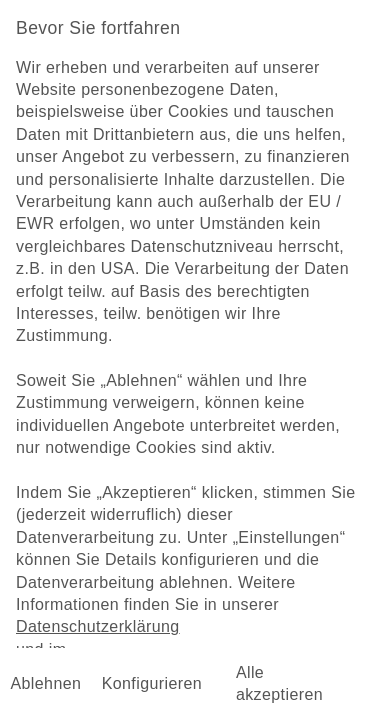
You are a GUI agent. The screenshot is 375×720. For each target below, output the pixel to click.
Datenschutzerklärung (98, 626)
